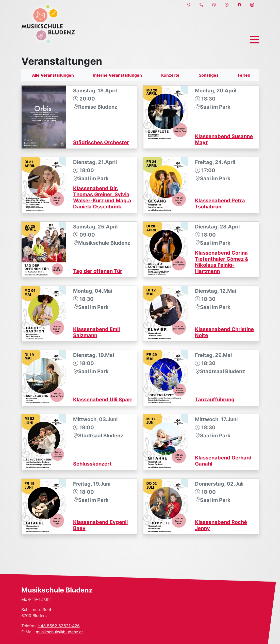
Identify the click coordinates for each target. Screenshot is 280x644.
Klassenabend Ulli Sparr (103, 400)
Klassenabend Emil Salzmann (96, 332)
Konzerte (170, 75)
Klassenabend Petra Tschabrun (220, 204)
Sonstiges (209, 75)
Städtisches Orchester (101, 142)
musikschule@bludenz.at (59, 632)
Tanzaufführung (215, 400)
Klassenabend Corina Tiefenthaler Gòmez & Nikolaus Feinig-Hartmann (222, 262)
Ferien (244, 75)
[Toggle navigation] (255, 40)
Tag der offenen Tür (98, 271)
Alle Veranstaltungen (53, 75)
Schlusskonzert (92, 464)
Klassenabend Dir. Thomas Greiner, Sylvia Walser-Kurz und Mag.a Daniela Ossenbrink (102, 197)
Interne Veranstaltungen (118, 75)
